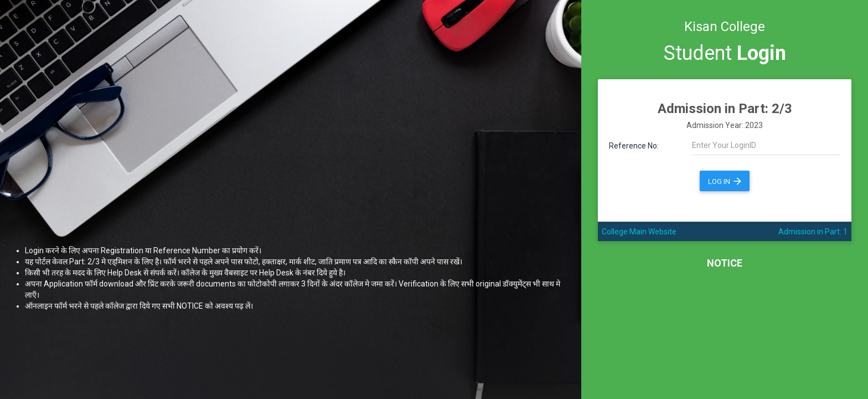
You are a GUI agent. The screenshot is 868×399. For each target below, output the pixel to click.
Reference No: (634, 146)
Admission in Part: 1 (813, 232)
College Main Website (639, 232)
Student (725, 53)
